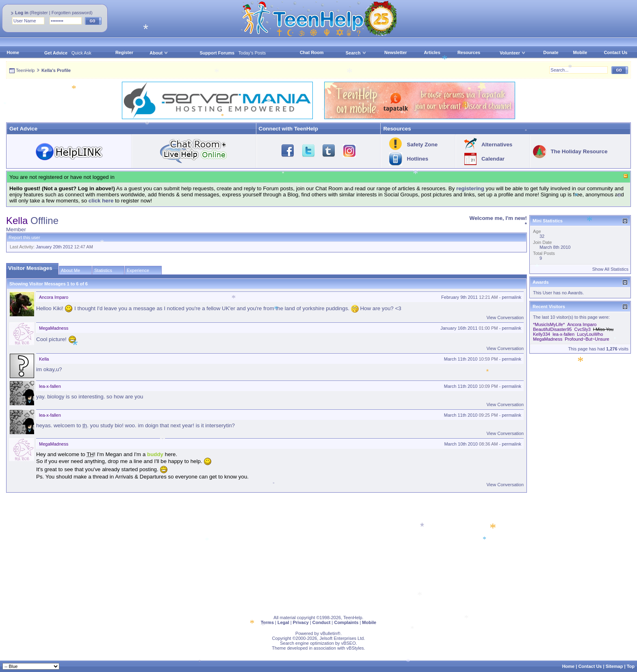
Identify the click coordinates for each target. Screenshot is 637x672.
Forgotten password (71, 13)
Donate (551, 52)
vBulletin (329, 633)
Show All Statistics (610, 269)
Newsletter (396, 52)
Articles (432, 52)
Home (13, 52)
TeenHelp (25, 70)
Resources (469, 52)
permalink (511, 297)
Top (631, 666)
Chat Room (312, 52)
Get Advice (56, 53)
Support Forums (217, 53)
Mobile (580, 52)
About (156, 53)
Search (356, 53)
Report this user (24, 237)
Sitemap (614, 666)
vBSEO (349, 643)
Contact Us (615, 52)
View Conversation (505, 318)
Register (40, 13)
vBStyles (355, 648)
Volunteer (510, 53)
